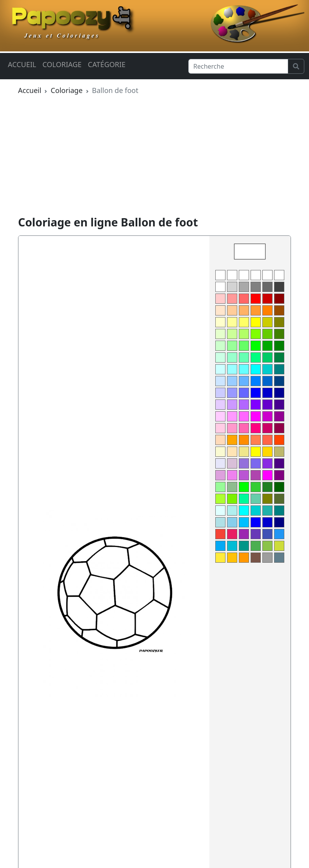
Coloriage (62, 64)
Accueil (22, 64)
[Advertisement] (154, 157)
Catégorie (107, 64)
